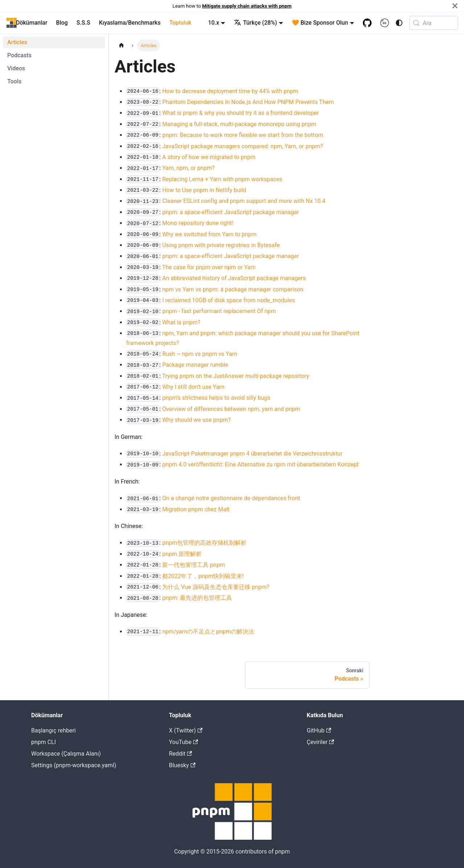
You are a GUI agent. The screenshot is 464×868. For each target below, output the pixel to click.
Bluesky (182, 765)
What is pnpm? (181, 322)
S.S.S (83, 23)
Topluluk (180, 23)
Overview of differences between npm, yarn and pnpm (231, 409)
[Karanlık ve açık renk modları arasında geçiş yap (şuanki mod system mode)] (399, 23)
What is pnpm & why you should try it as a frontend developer (240, 113)
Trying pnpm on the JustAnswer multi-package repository (236, 376)
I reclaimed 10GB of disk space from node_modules (228, 300)
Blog (62, 23)
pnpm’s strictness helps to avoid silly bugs (216, 398)
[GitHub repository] (367, 23)
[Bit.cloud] (385, 23)
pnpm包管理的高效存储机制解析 (204, 543)
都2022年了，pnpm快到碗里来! (203, 576)
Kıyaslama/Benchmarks (130, 23)
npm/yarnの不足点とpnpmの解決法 (208, 632)
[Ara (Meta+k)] (434, 23)
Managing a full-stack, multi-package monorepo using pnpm (239, 124)
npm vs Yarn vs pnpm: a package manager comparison (233, 289)
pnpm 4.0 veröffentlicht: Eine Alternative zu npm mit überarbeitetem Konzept (260, 464)
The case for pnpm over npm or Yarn (209, 267)
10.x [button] (214, 23)
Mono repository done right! (198, 223)
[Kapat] (455, 6)
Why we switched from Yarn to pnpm (209, 234)
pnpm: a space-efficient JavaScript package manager (230, 212)
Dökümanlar (32, 23)
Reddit (181, 754)
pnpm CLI (43, 742)
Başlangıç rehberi (53, 730)
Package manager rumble (195, 365)
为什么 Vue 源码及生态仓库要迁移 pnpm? (216, 587)
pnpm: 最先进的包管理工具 (197, 598)
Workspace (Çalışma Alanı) (66, 754)
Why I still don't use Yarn (193, 387)
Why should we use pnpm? (196, 420)
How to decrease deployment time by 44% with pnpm (230, 91)
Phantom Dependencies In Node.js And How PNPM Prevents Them (248, 102)
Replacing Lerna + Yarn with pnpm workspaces (222, 179)
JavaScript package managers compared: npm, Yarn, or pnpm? (243, 146)
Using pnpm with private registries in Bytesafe (221, 245)
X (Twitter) (186, 730)
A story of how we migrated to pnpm (209, 157)
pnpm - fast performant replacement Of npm (219, 311)
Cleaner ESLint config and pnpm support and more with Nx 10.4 (244, 201)
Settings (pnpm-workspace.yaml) (74, 765)
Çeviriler (320, 742)
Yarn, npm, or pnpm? (188, 168)
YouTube (183, 742)
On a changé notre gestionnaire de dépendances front (231, 498)
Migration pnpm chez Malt (196, 509)
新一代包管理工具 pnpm (193, 565)
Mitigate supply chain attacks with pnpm (247, 6)
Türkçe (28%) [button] (255, 23)
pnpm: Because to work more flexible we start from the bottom (243, 135)
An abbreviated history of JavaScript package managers (234, 278)
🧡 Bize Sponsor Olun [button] (320, 23)
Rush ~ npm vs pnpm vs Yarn (200, 354)
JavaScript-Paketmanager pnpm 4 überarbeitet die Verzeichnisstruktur (252, 454)
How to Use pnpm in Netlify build (204, 190)
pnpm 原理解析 (182, 554)
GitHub (319, 730)
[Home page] (121, 45)
